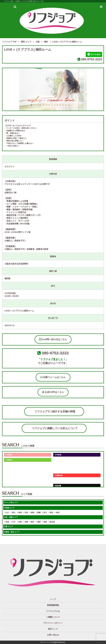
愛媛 (38, 513)
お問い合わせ (53, 635)
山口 (7, 513)
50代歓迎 (8, 465)
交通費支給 (58, 475)
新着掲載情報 (53, 605)
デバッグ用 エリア (11, 503)
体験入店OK (9, 480)
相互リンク (53, 629)
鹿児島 (52, 522)
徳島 (32, 513)
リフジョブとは (53, 611)
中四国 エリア (9, 508)
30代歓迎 (58, 455)
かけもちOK (9, 470)
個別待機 (8, 486)
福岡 (38, 522)
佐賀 (7, 522)
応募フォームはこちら (53, 377)
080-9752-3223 (92, 59)
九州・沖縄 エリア (11, 517)
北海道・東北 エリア (12, 532)
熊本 (32, 522)
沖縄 (26, 522)
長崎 (45, 522)
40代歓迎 (8, 460)
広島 (26, 513)
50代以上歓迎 (59, 460)
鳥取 (57, 513)
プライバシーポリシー (53, 623)
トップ (53, 599)
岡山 (13, 513)
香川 (45, 513)
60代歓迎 (58, 465)
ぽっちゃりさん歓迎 (61, 470)
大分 (13, 522)
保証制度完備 (59, 480)
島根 (19, 513)
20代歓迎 (8, 455)
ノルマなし (9, 475)
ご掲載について (53, 617)
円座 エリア (8, 527)
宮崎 (19, 522)
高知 (51, 513)
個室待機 (57, 486)
